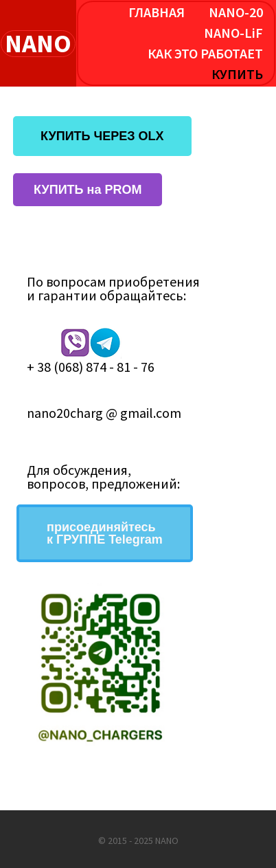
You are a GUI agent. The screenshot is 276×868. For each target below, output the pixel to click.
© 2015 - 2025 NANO (138, 841)
